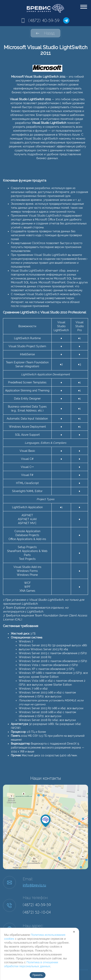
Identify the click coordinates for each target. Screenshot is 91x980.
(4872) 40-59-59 (44, 20)
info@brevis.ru (34, 885)
